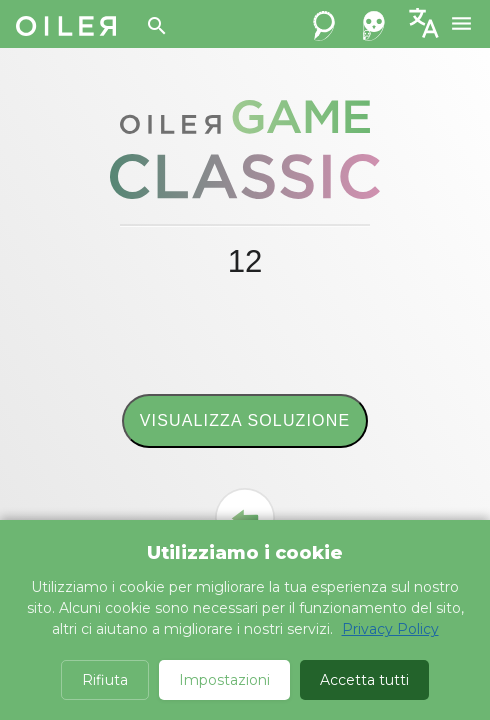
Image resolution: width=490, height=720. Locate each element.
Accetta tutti (364, 680)
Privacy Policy (390, 629)
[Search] (157, 26)
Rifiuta (105, 680)
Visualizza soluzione (245, 420)
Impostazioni (224, 680)
